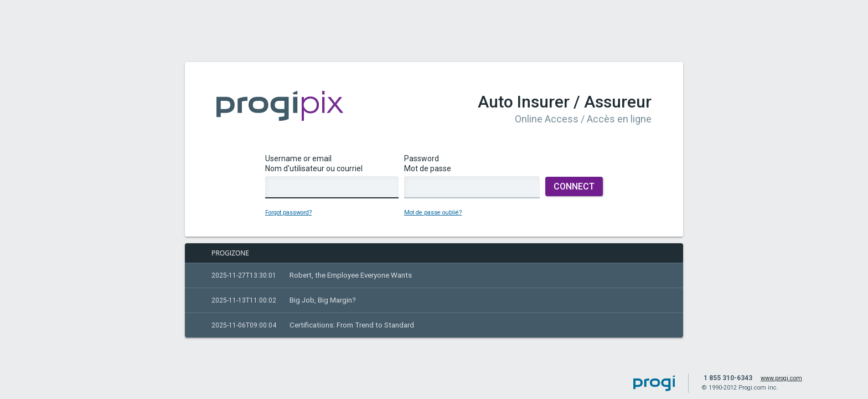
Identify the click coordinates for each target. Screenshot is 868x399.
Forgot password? (288, 219)
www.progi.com (781, 378)
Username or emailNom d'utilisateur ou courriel (332, 183)
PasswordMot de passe (472, 183)
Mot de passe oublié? (433, 219)
